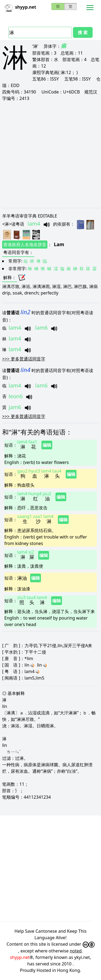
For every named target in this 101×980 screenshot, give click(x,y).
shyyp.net (20, 957)
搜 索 (83, 32)
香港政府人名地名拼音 (25, 245)
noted (76, 951)
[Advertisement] (50, 154)
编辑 (47, 445)
